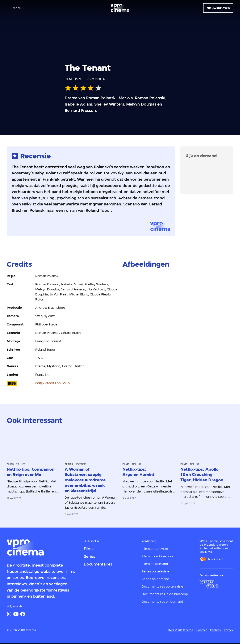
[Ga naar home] (120, 8)
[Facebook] (23, 614)
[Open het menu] (14, 8)
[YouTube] (16, 614)
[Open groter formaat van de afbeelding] (178, 305)
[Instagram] (9, 614)
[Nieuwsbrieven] (218, 8)
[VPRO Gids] (209, 585)
